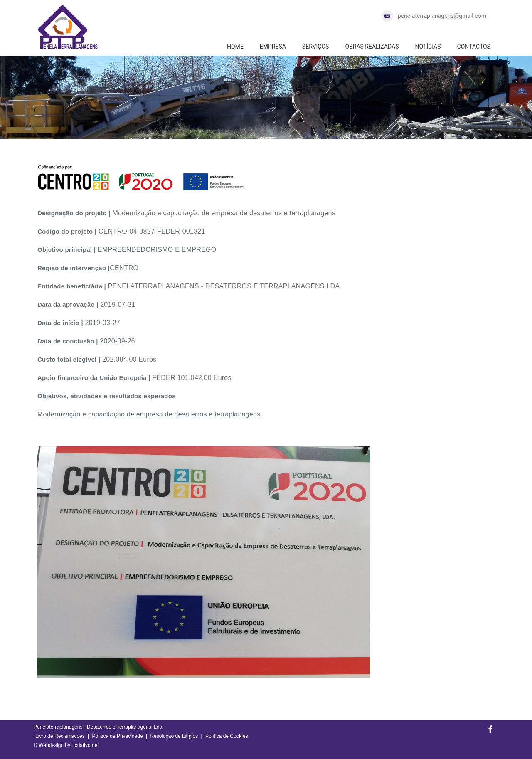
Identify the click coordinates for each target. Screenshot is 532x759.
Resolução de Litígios (174, 736)
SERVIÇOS (316, 47)
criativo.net (87, 745)
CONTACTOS (474, 47)
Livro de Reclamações (60, 736)
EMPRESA (273, 47)
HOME (235, 47)
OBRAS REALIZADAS (372, 47)
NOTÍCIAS (428, 47)
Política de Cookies (227, 736)
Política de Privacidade (118, 736)
